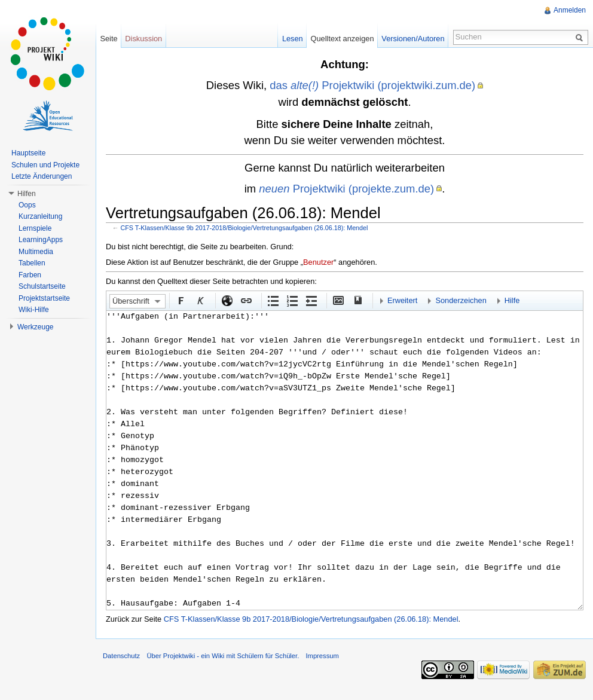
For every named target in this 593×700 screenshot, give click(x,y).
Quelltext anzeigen (343, 39)
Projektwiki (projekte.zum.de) (346, 189)
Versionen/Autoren (413, 39)
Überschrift (131, 301)
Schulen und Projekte (45, 165)
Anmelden (570, 10)
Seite (108, 39)
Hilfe (512, 300)
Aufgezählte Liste (273, 300)
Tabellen (32, 263)
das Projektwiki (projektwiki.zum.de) (372, 85)
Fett (181, 300)
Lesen (293, 39)
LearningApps (41, 240)
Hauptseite (28, 153)
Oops (27, 205)
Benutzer (318, 262)
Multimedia (36, 252)
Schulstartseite (42, 286)
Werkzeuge (35, 327)
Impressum (322, 656)
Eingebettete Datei (338, 300)
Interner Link (246, 300)
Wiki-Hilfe (34, 310)
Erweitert (403, 300)
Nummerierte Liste (292, 300)
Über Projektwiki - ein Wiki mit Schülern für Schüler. (223, 656)
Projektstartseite (44, 298)
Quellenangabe (357, 300)
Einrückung (311, 300)
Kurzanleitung (40, 216)
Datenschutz (121, 656)
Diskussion (143, 39)
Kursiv (200, 300)
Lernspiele (35, 228)
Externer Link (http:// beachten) (227, 300)
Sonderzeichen (461, 300)
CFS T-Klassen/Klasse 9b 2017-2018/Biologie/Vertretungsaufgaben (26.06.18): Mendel (244, 228)
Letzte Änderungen (42, 176)
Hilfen (27, 194)
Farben (30, 275)
